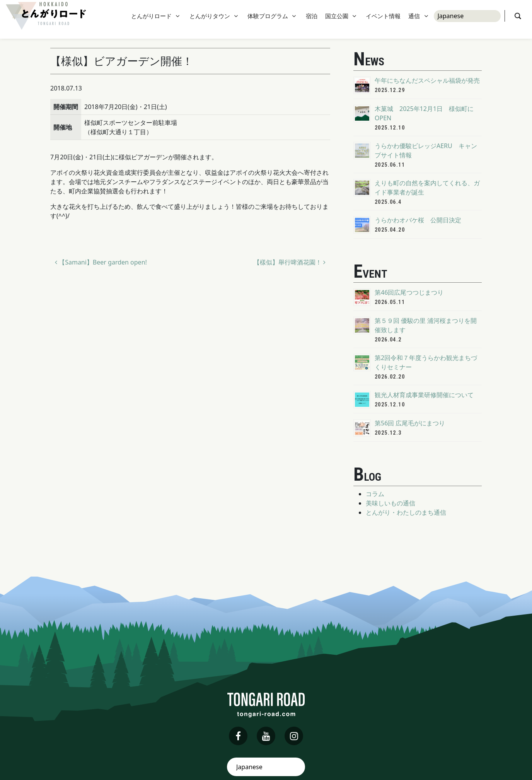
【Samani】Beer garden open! (101, 262)
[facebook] (238, 736)
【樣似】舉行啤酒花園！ (290, 262)
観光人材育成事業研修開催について (424, 395)
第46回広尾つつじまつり (409, 292)
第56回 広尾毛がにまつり (410, 423)
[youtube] (266, 736)
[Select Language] (467, 19)
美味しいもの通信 (390, 503)
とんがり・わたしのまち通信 (406, 512)
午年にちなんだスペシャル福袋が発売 (427, 80)
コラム (375, 494)
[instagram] (294, 736)
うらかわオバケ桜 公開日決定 (418, 220)
